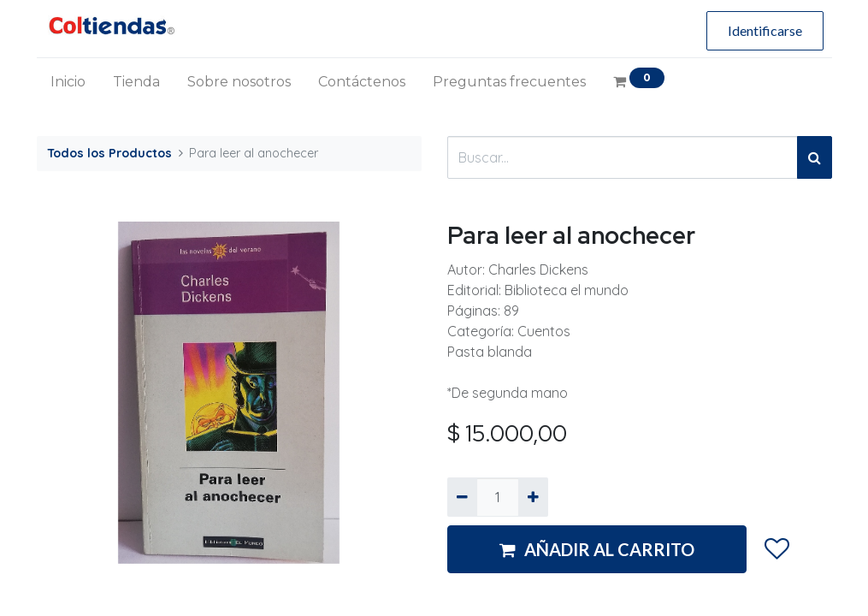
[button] (776, 550)
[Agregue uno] (533, 497)
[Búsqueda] (815, 157)
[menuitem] (68, 82)
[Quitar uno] (462, 497)
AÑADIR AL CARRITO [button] (597, 549)
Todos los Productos (109, 153)
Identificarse (765, 30)
